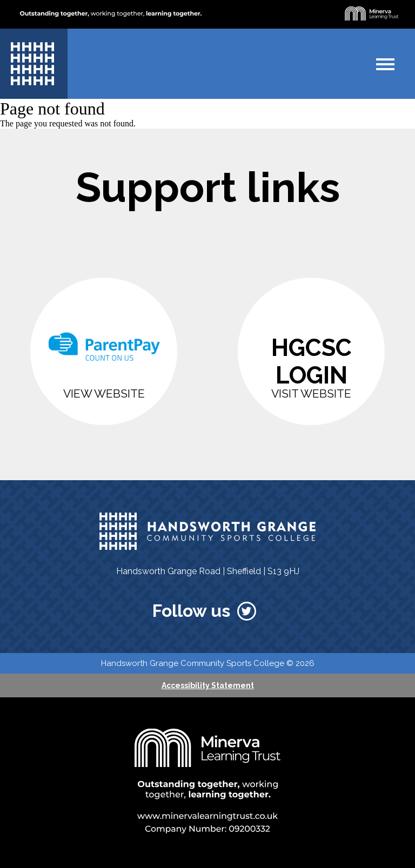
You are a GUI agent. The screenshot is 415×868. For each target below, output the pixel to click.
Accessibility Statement (208, 685)
